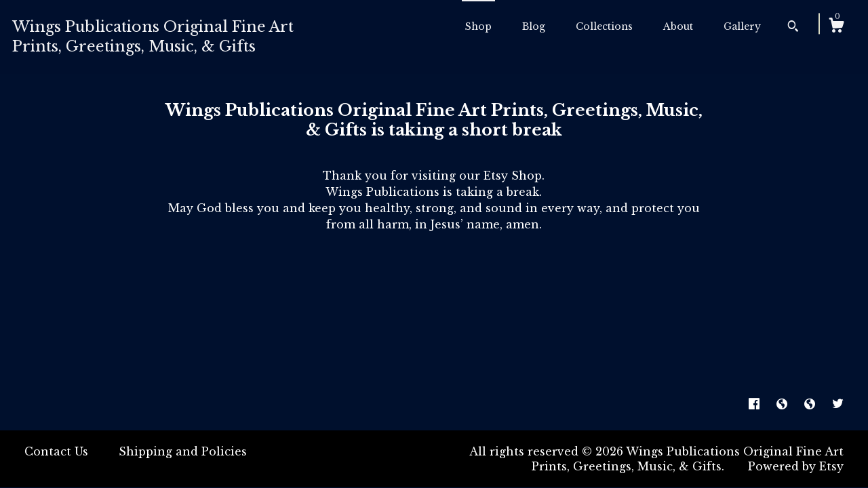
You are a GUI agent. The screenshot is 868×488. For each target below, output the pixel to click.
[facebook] (756, 405)
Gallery (742, 26)
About (678, 26)
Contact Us (56, 451)
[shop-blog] (784, 405)
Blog (534, 26)
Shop (478, 26)
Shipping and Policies (183, 451)
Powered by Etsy (796, 466)
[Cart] (836, 27)
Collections (604, 26)
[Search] (793, 28)
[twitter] (838, 405)
